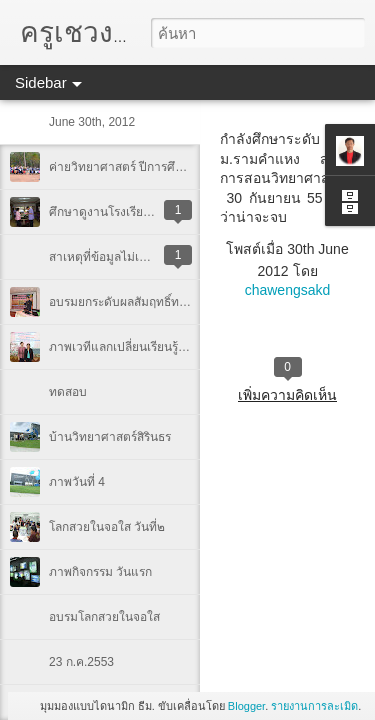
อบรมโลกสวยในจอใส (104, 617)
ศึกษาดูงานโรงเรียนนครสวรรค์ (128, 212)
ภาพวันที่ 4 (77, 482)
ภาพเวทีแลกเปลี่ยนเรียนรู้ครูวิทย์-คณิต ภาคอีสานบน (182, 347)
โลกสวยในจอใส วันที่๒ (107, 527)
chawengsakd (288, 290)
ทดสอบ (68, 392)
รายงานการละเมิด (314, 706)
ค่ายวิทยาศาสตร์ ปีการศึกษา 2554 (138, 167)
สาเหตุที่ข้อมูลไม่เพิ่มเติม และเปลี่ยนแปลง (155, 257)
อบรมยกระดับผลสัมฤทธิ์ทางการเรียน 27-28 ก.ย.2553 (185, 302)
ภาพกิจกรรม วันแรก (100, 572)
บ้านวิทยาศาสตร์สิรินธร (110, 437)
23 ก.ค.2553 (81, 662)
